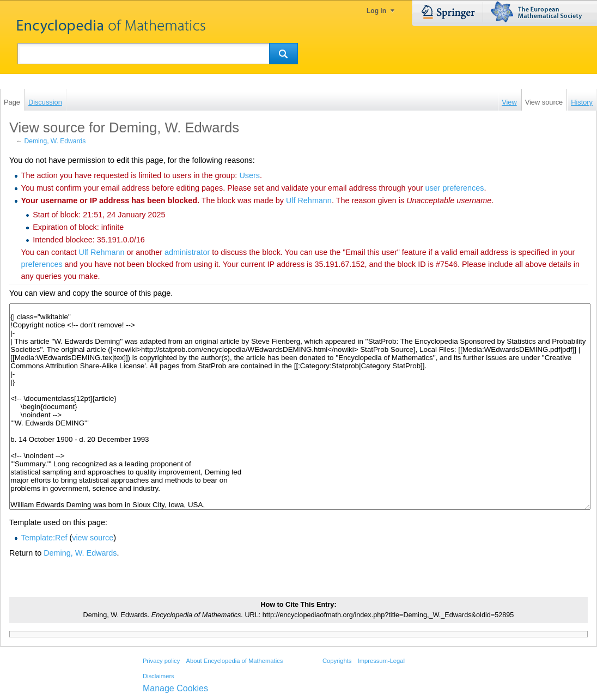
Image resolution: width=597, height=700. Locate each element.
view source (93, 538)
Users (249, 175)
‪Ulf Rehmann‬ (309, 200)
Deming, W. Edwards (55, 141)
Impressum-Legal (381, 661)
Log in (376, 11)
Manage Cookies (175, 688)
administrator (187, 252)
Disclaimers (159, 676)
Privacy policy (161, 661)
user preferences (454, 188)
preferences (42, 264)
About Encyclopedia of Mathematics (234, 661)
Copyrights (337, 661)
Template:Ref (44, 538)
